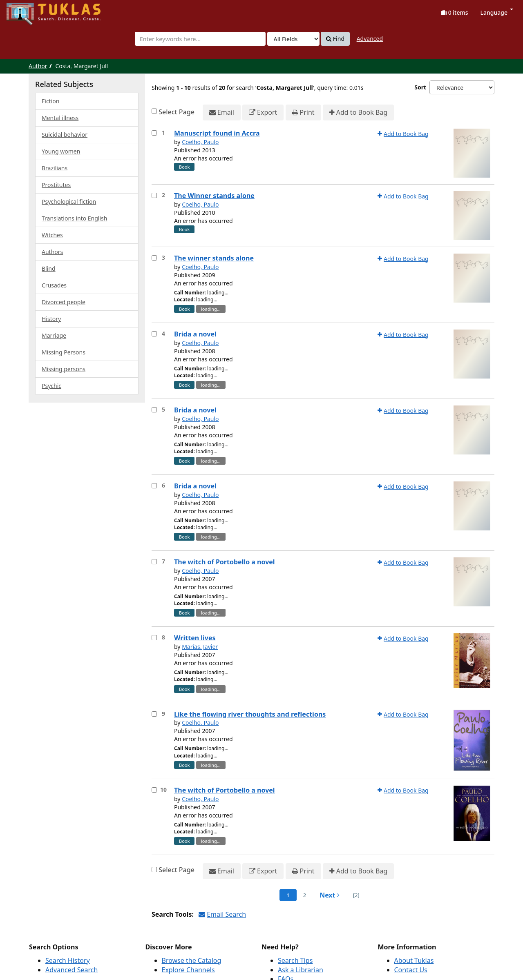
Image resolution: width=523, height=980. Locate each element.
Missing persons (64, 369)
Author (38, 66)
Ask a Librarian (301, 970)
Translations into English (74, 218)
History (51, 319)
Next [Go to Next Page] (330, 895)
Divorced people (64, 302)
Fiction (50, 101)
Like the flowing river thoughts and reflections (250, 714)
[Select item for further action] (154, 133)
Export (263, 112)
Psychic (51, 386)
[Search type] (293, 39)
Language (497, 12)
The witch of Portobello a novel (225, 562)
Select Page (177, 112)
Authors (52, 252)
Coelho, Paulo (200, 142)
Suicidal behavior (65, 135)
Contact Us (411, 970)
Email (222, 112)
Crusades (54, 285)
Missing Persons (64, 352)
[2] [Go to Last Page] (356, 895)
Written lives (195, 638)
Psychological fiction (69, 202)
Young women (61, 151)
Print (303, 112)
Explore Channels (188, 970)
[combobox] (200, 39)
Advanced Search (72, 970)
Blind (49, 268)
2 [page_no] (305, 895)
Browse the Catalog (192, 960)
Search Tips (295, 960)
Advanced (370, 39)
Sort (420, 87)
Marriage (54, 335)
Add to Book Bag (358, 112)
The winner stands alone (214, 258)
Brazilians (55, 168)
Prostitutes (56, 185)
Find (335, 39)
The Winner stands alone (214, 196)
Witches (52, 235)
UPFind (27, 10)
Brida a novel (195, 334)
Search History (68, 960)
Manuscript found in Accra (217, 133)
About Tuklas (414, 960)
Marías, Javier (200, 647)
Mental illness (60, 118)
